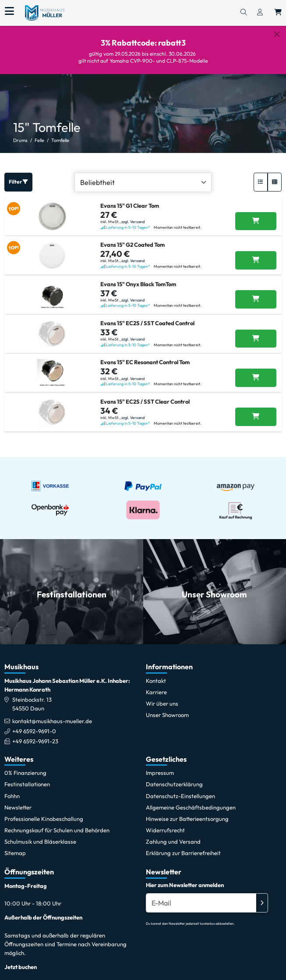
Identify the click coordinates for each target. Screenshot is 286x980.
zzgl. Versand (133, 215)
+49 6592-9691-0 (34, 724)
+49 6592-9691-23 (35, 735)
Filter (18, 175)
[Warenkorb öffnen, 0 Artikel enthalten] (278, 13)
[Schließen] (277, 34)
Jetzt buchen (21, 960)
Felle (39, 134)
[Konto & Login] (260, 13)
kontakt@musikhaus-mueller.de (52, 714)
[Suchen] (244, 13)
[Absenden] (262, 896)
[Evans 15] (256, 214)
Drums (20, 134)
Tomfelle (60, 134)
